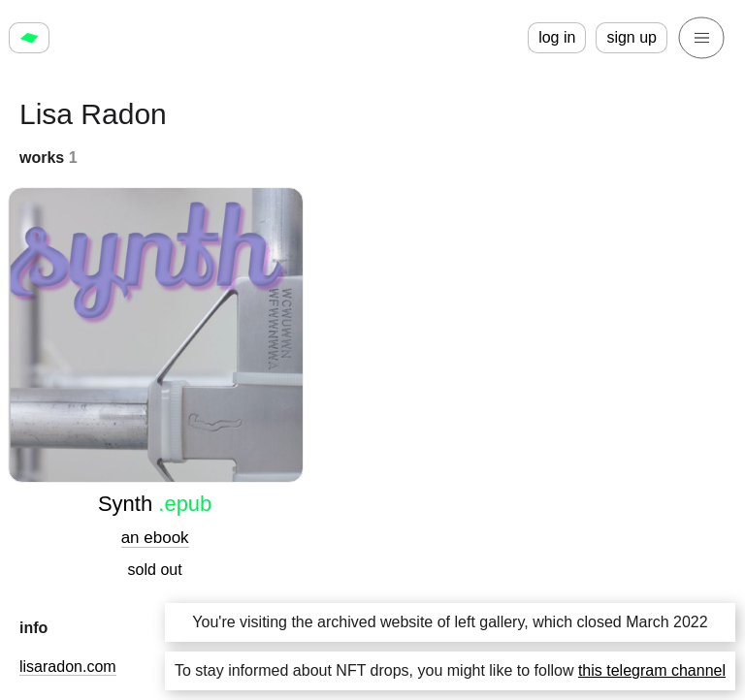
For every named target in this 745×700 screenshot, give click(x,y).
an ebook (155, 538)
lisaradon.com (68, 667)
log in (557, 37)
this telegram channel (652, 670)
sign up (632, 37)
